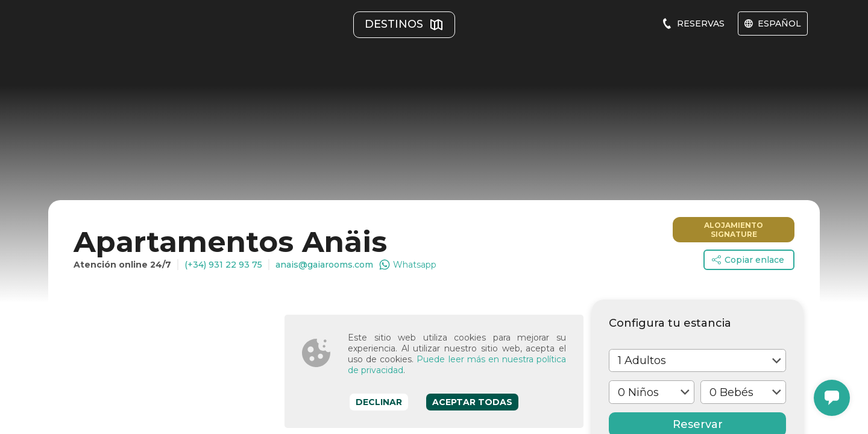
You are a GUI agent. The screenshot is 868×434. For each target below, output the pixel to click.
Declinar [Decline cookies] (379, 402)
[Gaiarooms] (105, 36)
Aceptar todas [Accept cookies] (472, 402)
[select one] (697, 210)
